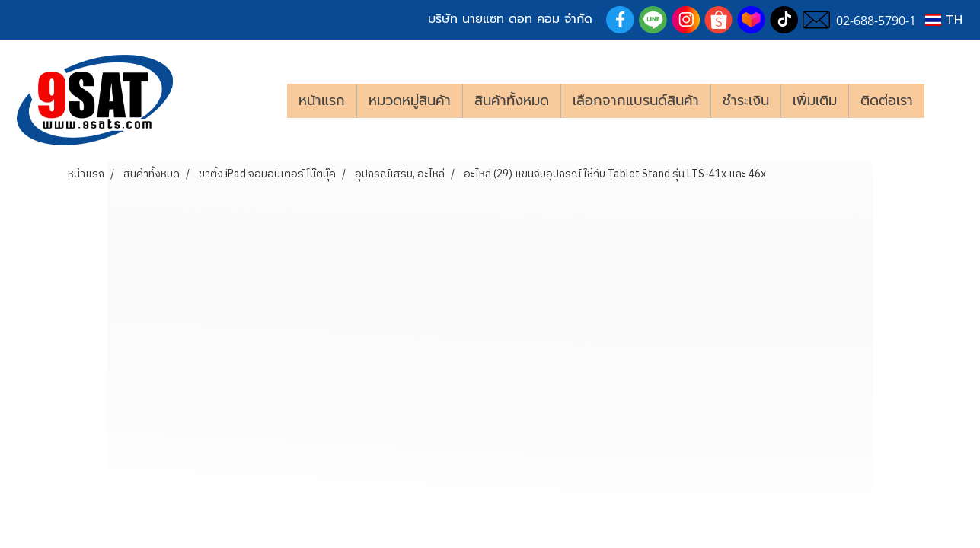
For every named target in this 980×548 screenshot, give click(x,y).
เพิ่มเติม (815, 100)
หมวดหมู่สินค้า (410, 100)
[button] (947, 100)
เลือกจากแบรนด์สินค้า (636, 100)
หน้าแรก (322, 100)
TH (944, 20)
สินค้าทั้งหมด (512, 100)
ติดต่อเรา (887, 100)
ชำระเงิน (746, 100)
